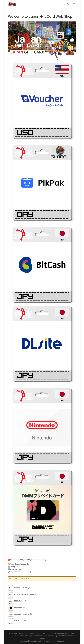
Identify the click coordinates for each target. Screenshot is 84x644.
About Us (24, 641)
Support (60, 641)
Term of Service (36, 641)
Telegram (14, 567)
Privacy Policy (50, 641)
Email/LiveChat (16, 569)
